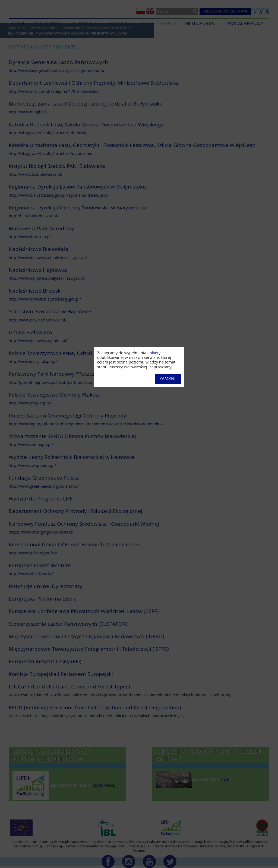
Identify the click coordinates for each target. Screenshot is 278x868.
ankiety (154, 353)
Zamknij (168, 379)
